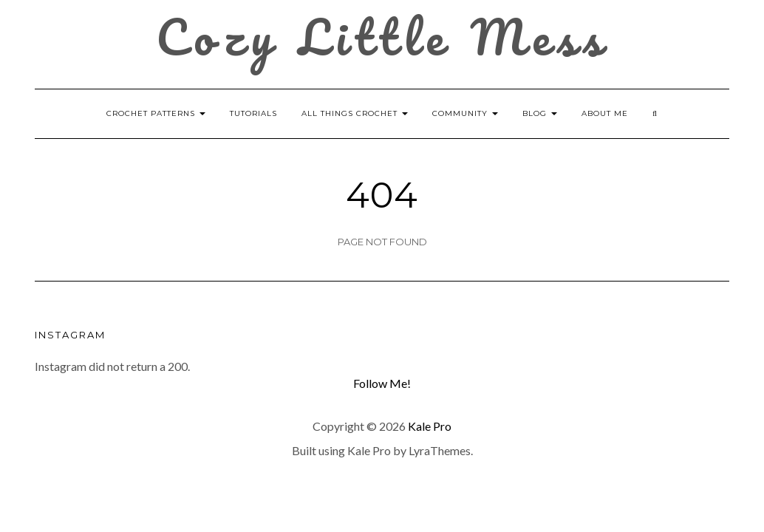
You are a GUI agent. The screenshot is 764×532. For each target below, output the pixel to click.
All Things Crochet (355, 113)
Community (465, 113)
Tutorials (253, 113)
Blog (540, 113)
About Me (605, 113)
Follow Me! (382, 383)
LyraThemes (440, 450)
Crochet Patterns (156, 113)
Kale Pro (430, 426)
